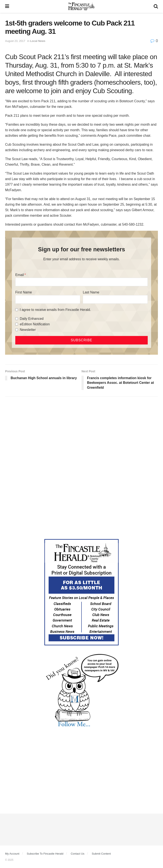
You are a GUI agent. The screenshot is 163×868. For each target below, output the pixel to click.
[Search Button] (156, 6)
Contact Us (77, 854)
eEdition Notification (35, 324)
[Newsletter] (17, 330)
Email (20, 275)
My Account (12, 854)
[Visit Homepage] (81, 6)
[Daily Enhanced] (17, 319)
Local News (38, 41)
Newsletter (28, 330)
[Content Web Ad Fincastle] (81, 592)
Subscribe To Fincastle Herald (45, 854)
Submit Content (101, 854)
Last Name (91, 292)
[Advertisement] (81, 433)
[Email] (81, 282)
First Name (24, 292)
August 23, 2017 (15, 41)
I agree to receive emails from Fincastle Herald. (55, 310)
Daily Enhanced (32, 319)
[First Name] (48, 299)
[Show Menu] (7, 6)
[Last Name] (115, 299)
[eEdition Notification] (17, 324)
